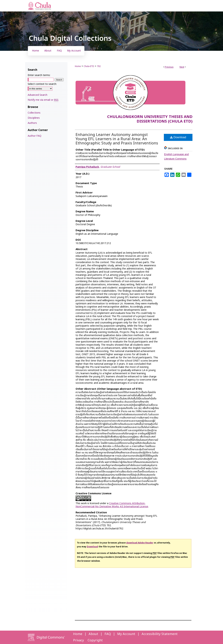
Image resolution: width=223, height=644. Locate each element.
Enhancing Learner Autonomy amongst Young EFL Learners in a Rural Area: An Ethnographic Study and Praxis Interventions (117, 139)
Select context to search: (42, 84)
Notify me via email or (43, 100)
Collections (34, 113)
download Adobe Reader (140, 543)
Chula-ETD (89, 66)
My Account (126, 634)
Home (78, 66)
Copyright (95, 640)
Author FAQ (35, 136)
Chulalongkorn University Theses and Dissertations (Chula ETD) (150, 119)
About (93, 634)
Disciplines (34, 118)
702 (99, 66)
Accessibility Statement (160, 634)
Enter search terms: (39, 75)
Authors (32, 123)
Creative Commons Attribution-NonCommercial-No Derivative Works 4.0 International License (112, 505)
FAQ (108, 634)
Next (182, 67)
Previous (169, 67)
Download (178, 137)
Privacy (78, 640)
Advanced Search (38, 95)
